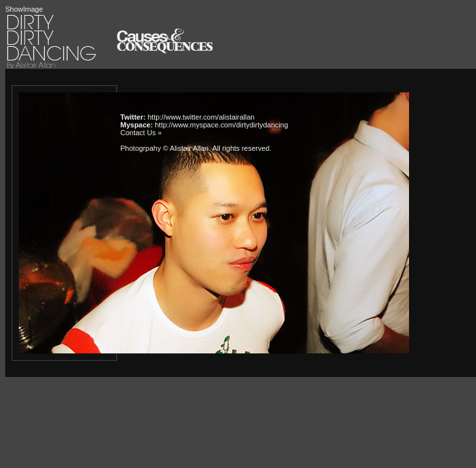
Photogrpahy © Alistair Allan (165, 148)
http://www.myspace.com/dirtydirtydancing (221, 125)
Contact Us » (141, 133)
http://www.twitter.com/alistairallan (201, 117)
